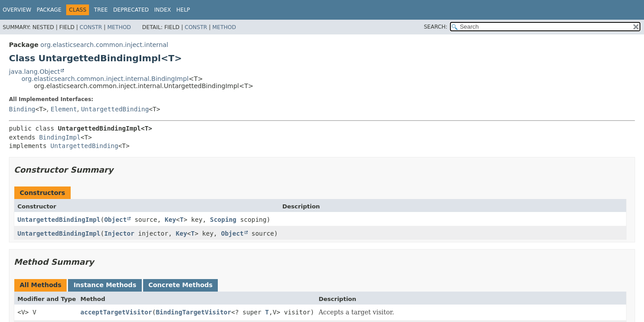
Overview (17, 10)
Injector (119, 233)
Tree (101, 10)
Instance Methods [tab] (105, 285)
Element (64, 109)
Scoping (223, 220)
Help (183, 10)
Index (163, 10)
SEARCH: (436, 27)
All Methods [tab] (40, 285)
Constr (91, 27)
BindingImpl (60, 137)
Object (116, 220)
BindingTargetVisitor (193, 312)
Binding (22, 109)
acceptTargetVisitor (116, 312)
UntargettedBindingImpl (59, 220)
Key (170, 220)
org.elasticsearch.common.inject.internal (104, 45)
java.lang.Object (34, 72)
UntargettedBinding (115, 109)
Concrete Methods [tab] (181, 285)
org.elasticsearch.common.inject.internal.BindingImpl (105, 79)
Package (49, 10)
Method (119, 27)
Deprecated (131, 10)
